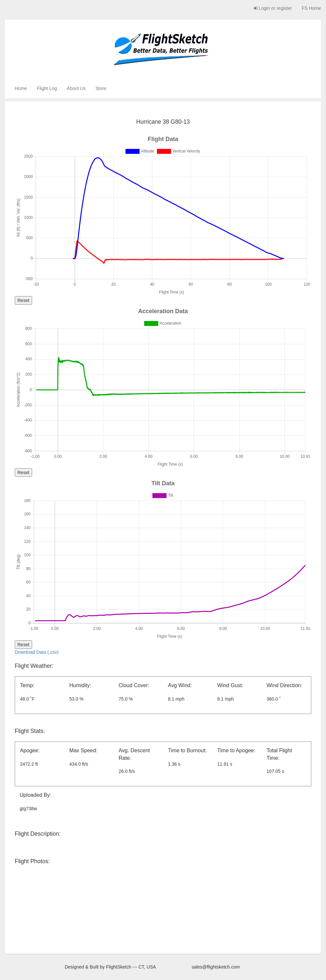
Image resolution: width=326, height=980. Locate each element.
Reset (23, 300)
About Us (76, 88)
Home (21, 88)
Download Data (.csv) (37, 652)
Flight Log (47, 88)
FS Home (311, 8)
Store (101, 88)
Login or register (273, 8)
